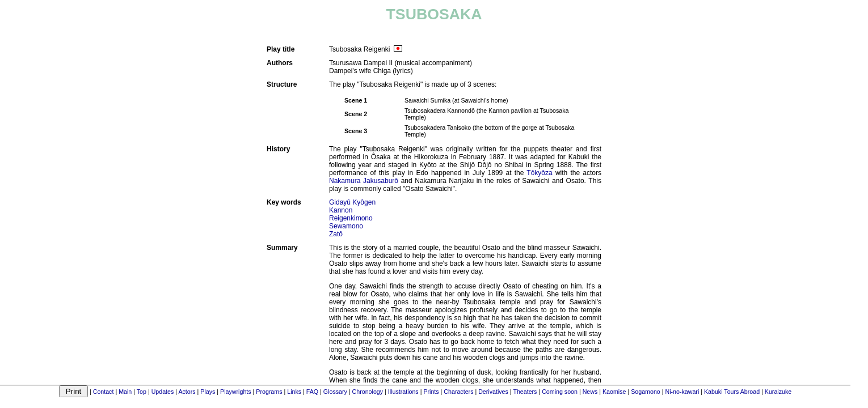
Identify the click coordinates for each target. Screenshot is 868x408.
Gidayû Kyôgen (352, 202)
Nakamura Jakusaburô (364, 181)
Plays (208, 392)
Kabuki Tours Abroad (732, 392)
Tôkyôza (539, 173)
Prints (431, 392)
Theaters (525, 392)
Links (294, 392)
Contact (104, 392)
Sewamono (346, 226)
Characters (458, 392)
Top (142, 392)
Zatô (336, 234)
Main (125, 392)
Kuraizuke (778, 392)
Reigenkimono (351, 218)
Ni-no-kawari (682, 392)
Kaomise (614, 392)
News (590, 392)
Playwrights (235, 392)
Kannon (341, 210)
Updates (163, 392)
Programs (269, 392)
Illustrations (403, 392)
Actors (187, 392)
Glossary (335, 392)
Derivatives (493, 392)
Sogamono (646, 392)
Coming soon (560, 392)
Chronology (368, 392)
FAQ (312, 392)
